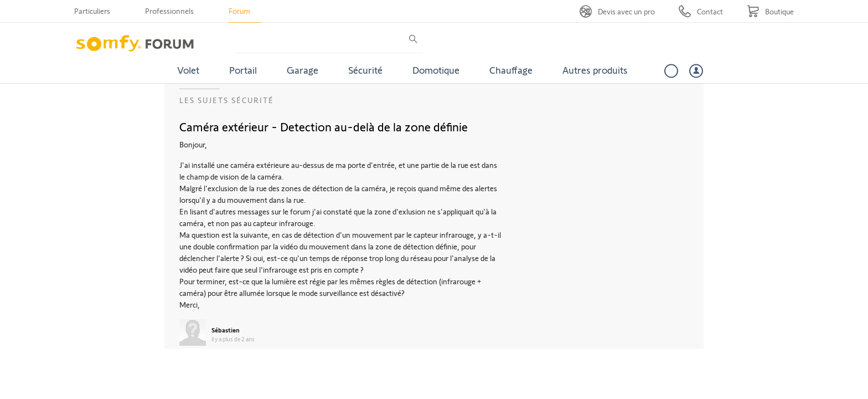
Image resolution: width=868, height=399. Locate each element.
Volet (188, 70)
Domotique (436, 70)
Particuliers (92, 11)
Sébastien (226, 330)
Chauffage (511, 70)
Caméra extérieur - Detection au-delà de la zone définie (324, 126)
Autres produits (595, 70)
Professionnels (169, 11)
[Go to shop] (770, 11)
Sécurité (365, 70)
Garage (303, 70)
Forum (239, 11)
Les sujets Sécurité (227, 100)
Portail (243, 70)
